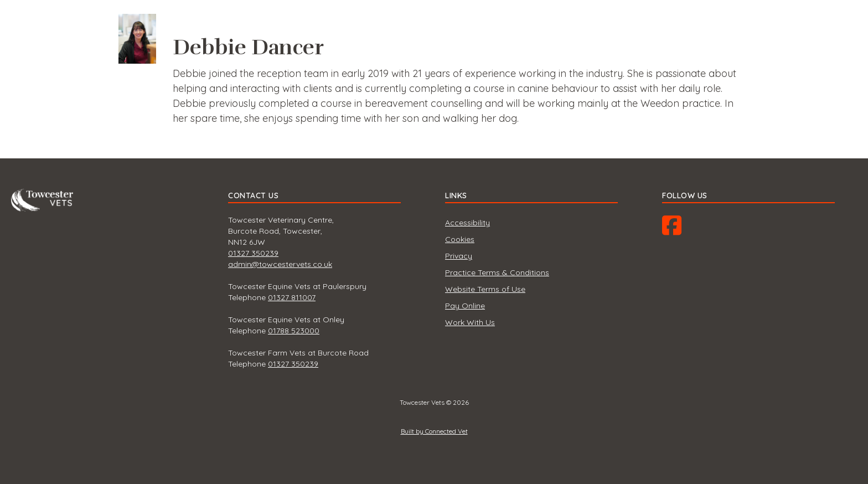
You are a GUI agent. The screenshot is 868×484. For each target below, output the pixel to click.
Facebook (683, 230)
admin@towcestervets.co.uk (280, 264)
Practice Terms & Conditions (497, 272)
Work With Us (470, 322)
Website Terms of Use (485, 289)
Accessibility (467, 223)
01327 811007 (292, 297)
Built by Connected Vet (434, 431)
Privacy (459, 256)
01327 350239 (253, 253)
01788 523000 (294, 331)
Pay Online (465, 306)
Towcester (45, 197)
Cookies (460, 239)
